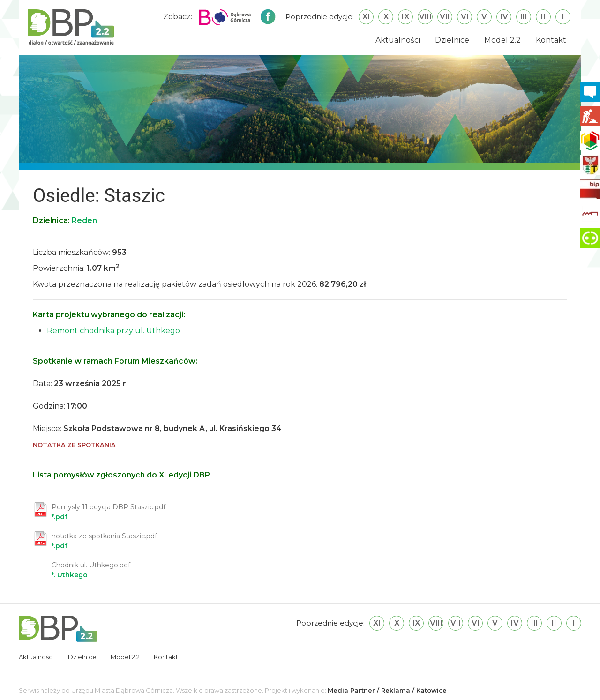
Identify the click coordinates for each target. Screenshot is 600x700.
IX (405, 17)
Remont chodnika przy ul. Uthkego (113, 331)
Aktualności (398, 40)
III (524, 17)
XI (366, 17)
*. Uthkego (91, 570)
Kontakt (551, 40)
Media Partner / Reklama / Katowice (387, 690)
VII (445, 17)
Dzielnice (452, 40)
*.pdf (109, 512)
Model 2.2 (502, 40)
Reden (84, 220)
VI (465, 17)
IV (504, 17)
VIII (425, 17)
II (543, 17)
